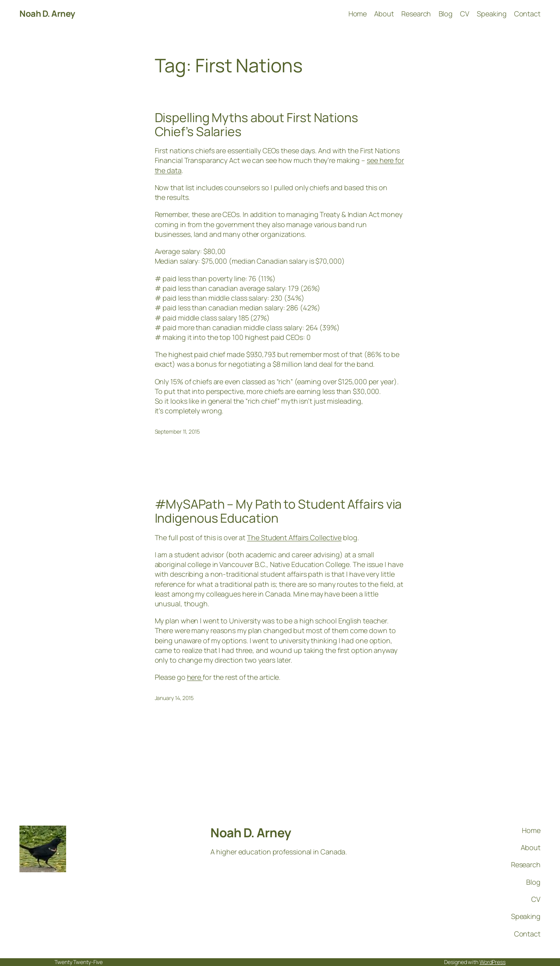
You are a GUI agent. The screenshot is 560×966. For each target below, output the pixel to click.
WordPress (493, 962)
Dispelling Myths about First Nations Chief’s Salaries (256, 124)
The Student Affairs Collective (294, 537)
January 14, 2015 (174, 698)
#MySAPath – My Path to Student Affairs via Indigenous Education (278, 511)
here (195, 677)
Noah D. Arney (47, 14)
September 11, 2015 (177, 431)
